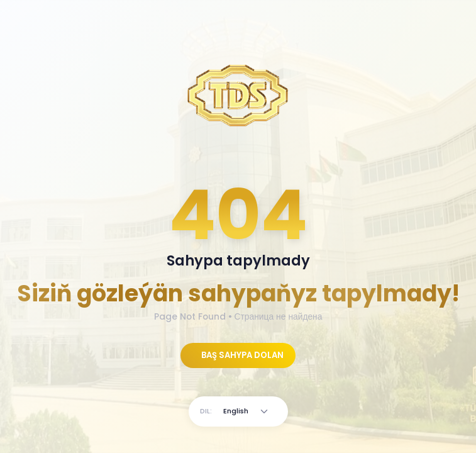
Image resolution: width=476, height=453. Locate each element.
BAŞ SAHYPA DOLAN (241, 355)
